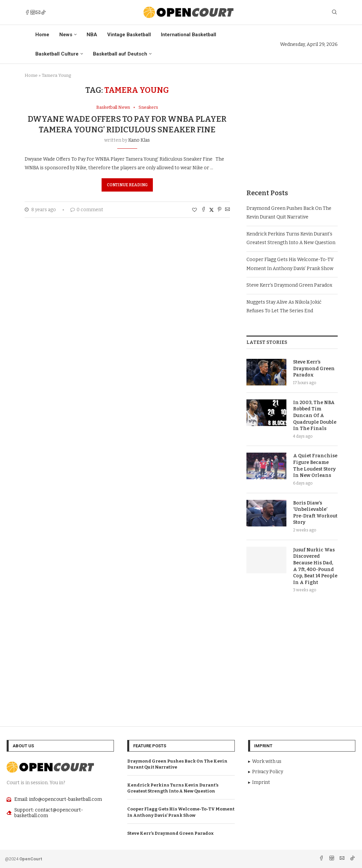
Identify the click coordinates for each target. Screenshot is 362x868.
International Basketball (188, 35)
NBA (92, 35)
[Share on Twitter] (211, 210)
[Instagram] (33, 12)
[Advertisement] (292, 127)
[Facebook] (27, 12)
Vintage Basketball (129, 35)
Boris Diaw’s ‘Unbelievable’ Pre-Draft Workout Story (315, 513)
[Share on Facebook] (203, 210)
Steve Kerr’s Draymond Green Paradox (289, 285)
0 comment (87, 210)
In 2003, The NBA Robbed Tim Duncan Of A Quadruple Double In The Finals (315, 416)
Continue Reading (127, 185)
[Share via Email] (227, 210)
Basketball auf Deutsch (120, 54)
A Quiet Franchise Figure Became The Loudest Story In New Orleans (315, 466)
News (66, 35)
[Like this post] (194, 210)
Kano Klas (139, 140)
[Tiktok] (43, 12)
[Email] (38, 12)
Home (42, 35)
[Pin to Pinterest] (219, 210)
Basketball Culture (57, 54)
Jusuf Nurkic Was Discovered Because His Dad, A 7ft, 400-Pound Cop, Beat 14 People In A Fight (315, 566)
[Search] (334, 12)
